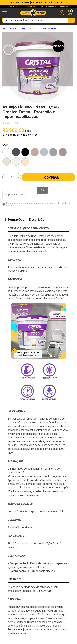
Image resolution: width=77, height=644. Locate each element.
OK (42, 190)
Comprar (49, 178)
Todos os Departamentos (22, 29)
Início (5, 29)
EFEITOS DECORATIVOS (47, 29)
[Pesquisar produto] (71, 20)
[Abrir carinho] (71, 13)
